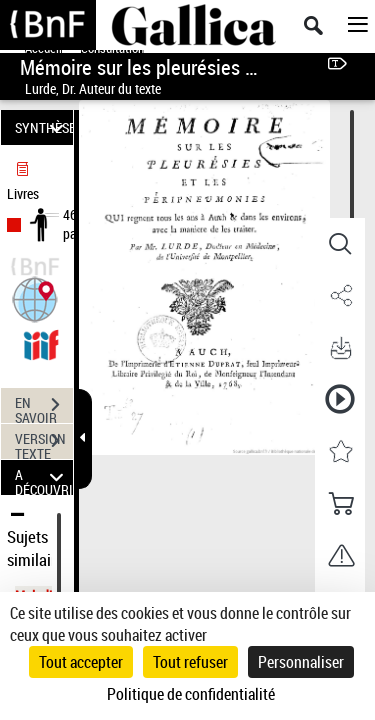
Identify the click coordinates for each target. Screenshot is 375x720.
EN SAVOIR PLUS (44, 407)
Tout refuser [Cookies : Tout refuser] (190, 662)
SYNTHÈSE (44, 127)
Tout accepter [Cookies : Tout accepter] (81, 662)
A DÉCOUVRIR (44, 477)
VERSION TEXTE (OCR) (44, 443)
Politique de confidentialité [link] (191, 694)
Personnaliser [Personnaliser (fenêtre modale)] (301, 662)
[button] (35, 297)
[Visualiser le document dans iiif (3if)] (41, 342)
